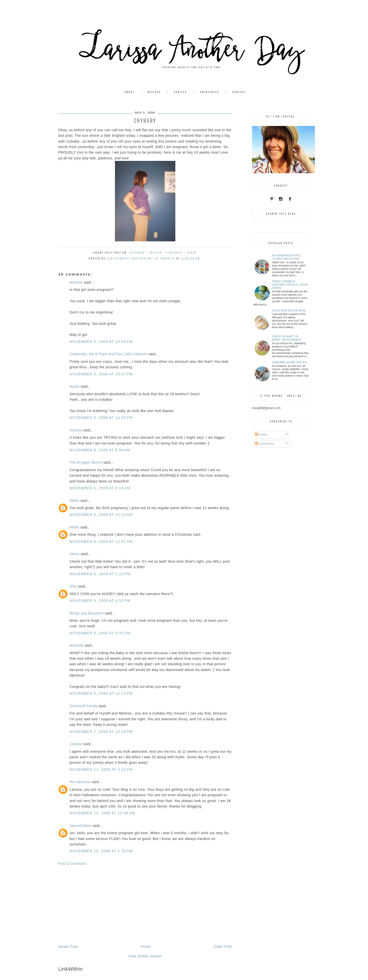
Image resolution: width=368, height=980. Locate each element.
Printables (210, 92)
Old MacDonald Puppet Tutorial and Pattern (287, 257)
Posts (261, 435)
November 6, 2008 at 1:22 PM (100, 574)
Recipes (154, 92)
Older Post (223, 947)
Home (146, 947)
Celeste (76, 744)
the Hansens (80, 782)
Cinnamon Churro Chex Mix (290, 362)
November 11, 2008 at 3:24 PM (101, 770)
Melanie (76, 282)
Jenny (75, 554)
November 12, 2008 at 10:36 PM (103, 813)
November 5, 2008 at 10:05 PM (101, 342)
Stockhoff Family (84, 706)
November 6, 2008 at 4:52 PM (100, 601)
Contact (239, 92)
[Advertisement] (145, 905)
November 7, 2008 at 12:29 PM (101, 732)
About (130, 92)
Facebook (137, 253)
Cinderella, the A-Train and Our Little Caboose (109, 354)
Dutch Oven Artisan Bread (289, 310)
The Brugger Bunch (86, 462)
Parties (180, 92)
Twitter (155, 253)
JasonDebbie (81, 826)
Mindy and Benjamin (87, 613)
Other (192, 253)
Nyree (75, 386)
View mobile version (145, 956)
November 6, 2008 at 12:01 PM (101, 542)
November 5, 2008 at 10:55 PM (101, 418)
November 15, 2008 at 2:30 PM (101, 851)
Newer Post (68, 947)
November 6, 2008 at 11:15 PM (101, 693)
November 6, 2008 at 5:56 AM (100, 450)
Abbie (74, 501)
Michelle (77, 645)
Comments (265, 444)
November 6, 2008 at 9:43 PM (100, 633)
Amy (73, 586)
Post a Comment (72, 864)
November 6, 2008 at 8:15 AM (100, 488)
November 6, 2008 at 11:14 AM (101, 515)
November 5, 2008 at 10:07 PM (101, 374)
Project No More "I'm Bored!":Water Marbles (287, 338)
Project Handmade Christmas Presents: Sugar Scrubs (290, 284)
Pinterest (174, 253)
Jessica (76, 430)
